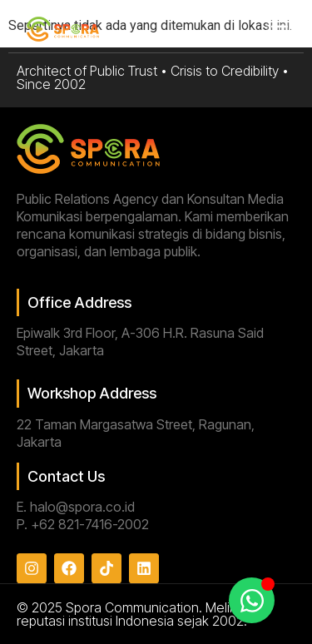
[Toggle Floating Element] (252, 600)
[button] (280, 30)
